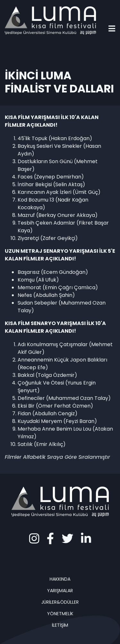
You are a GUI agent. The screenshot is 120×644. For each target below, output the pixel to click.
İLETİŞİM (60, 625)
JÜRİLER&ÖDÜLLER (60, 602)
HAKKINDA (60, 579)
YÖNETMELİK (60, 614)
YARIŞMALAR (60, 591)
